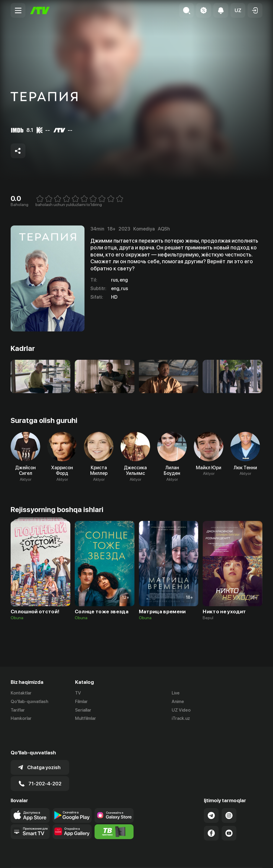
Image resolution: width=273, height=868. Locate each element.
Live (176, 693)
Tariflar (18, 710)
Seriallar (83, 710)
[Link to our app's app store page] (30, 795)
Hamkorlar (21, 719)
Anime (178, 702)
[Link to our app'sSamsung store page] (114, 795)
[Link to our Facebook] (211, 812)
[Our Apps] (30, 811)
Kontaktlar (21, 693)
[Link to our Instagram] (229, 795)
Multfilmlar (86, 719)
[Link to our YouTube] (229, 812)
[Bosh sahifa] (40, 10)
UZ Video (181, 710)
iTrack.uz (181, 719)
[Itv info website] (114, 811)
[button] (238, 10)
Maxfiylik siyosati (245, 857)
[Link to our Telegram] (211, 795)
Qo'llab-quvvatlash (29, 702)
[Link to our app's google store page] (72, 795)
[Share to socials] (18, 151)
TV (78, 693)
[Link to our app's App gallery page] (72, 811)
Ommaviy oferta (205, 857)
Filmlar (81, 702)
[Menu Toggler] (18, 10)
